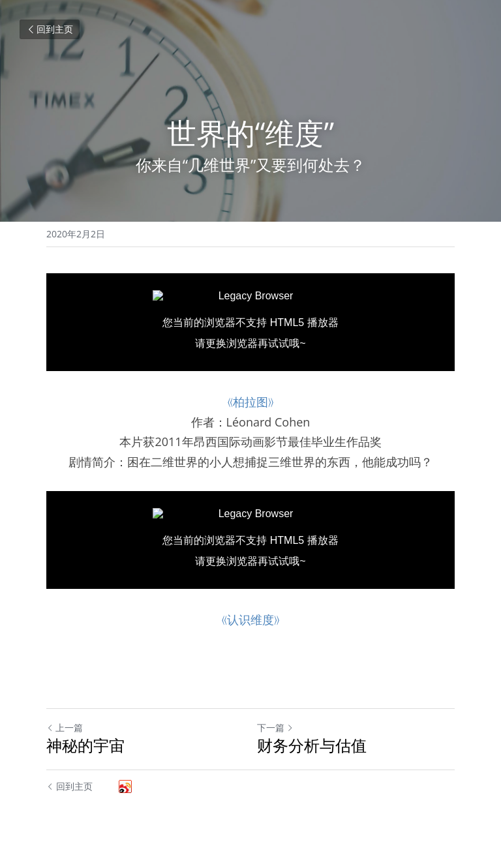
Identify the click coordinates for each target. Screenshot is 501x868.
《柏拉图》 (250, 402)
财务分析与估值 (312, 745)
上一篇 (65, 727)
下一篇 (275, 727)
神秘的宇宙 (85, 745)
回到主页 (50, 29)
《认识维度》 (250, 620)
